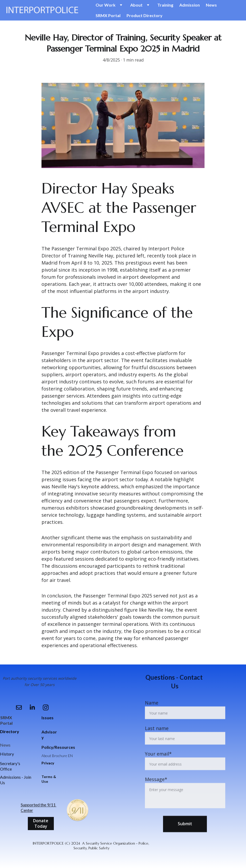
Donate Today (41, 825)
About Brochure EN (57, 756)
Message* (156, 793)
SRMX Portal (108, 15)
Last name (157, 742)
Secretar (8, 765)
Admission (190, 5)
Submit (185, 838)
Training (165, 5)
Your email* (158, 768)
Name (152, 717)
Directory (10, 731)
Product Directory (145, 15)
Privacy (48, 763)
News (211, 5)
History (7, 754)
